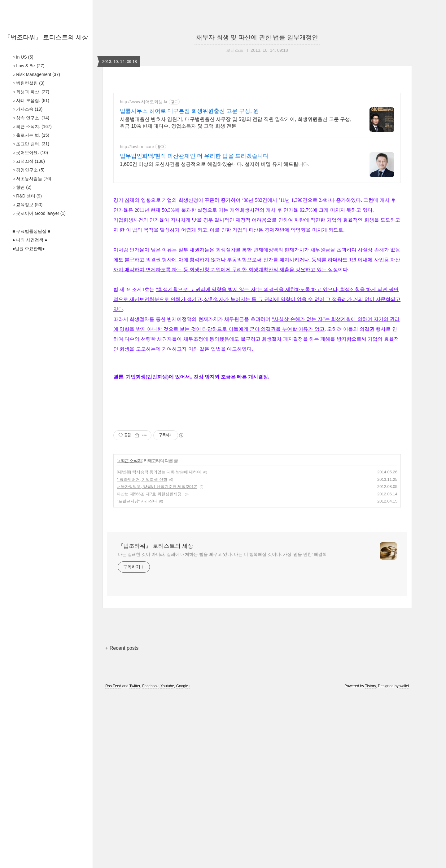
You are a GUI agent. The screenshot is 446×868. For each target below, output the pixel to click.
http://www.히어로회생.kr (144, 102)
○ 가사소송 (27, 109)
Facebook (150, 860)
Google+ (183, 860)
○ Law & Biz (28, 66)
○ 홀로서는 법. (31, 135)
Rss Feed (113, 860)
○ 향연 (22, 187)
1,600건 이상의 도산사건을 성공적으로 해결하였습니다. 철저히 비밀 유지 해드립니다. (215, 164)
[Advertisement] (257, 232)
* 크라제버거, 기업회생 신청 (142, 653)
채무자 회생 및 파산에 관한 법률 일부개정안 (257, 37)
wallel (404, 860)
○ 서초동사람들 (32, 179)
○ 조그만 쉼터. (31, 144)
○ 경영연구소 (28, 170)
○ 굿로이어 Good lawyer (39, 213)
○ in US (23, 57)
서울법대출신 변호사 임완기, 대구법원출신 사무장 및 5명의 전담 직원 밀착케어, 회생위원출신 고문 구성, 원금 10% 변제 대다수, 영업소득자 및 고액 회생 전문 (236, 123)
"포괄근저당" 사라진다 (137, 675)
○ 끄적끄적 (29, 161)
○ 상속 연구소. (31, 118)
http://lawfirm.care (137, 147)
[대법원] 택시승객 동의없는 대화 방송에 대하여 (159, 646)
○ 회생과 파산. (31, 92)
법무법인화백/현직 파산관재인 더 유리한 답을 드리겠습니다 (194, 156)
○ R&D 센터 (27, 196)
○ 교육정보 (27, 205)
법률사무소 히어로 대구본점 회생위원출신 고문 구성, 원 (189, 111)
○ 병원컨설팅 (28, 83)
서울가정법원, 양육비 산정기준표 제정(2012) (157, 660)
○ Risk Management (36, 74)
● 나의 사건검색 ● (30, 240)
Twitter (135, 860)
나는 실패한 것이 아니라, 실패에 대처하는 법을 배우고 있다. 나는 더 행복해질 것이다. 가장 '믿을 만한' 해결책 (222, 728)
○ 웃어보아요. (30, 153)
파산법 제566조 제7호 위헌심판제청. (150, 668)
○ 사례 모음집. (31, 100)
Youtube (167, 860)
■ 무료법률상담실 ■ (31, 231)
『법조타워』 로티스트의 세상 (46, 37)
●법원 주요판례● (29, 249)
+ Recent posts (122, 822)
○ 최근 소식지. (32, 126)
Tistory (371, 860)
